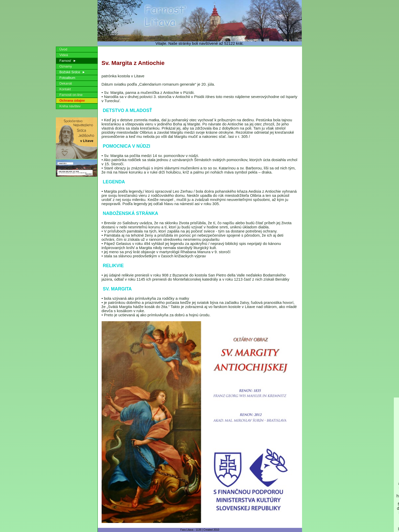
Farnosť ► (67, 61)
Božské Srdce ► (72, 72)
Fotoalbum (67, 78)
